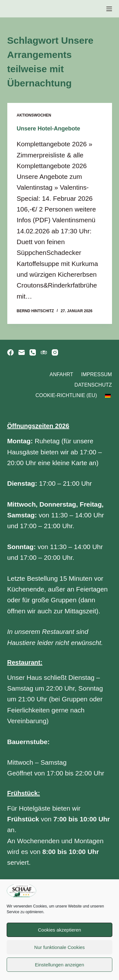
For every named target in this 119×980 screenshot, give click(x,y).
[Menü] (109, 9)
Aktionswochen (34, 115)
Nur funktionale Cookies (60, 947)
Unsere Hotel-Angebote (49, 129)
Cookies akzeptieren (60, 930)
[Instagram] (55, 352)
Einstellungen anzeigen (60, 965)
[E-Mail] (22, 352)
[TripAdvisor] (44, 352)
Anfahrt (61, 374)
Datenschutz (93, 385)
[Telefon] (33, 352)
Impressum (97, 374)
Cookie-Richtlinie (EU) (66, 395)
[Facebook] (10, 352)
